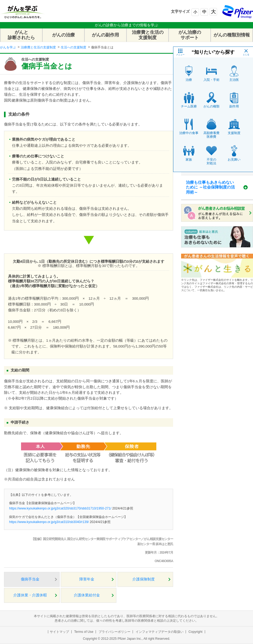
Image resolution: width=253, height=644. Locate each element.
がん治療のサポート (190, 35)
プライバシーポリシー (115, 632)
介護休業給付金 (87, 595)
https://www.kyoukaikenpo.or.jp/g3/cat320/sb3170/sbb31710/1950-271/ (60, 508)
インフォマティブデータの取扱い (160, 632)
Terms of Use (84, 632)
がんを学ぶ (8, 47)
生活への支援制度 (74, 47)
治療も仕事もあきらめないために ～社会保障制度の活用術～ (210, 187)
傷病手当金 (30, 579)
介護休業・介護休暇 (30, 595)
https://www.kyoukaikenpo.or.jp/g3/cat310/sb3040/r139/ (49, 522)
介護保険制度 (144, 579)
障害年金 (87, 579)
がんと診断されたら (21, 35)
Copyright (195, 632)
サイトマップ (59, 632)
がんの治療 (64, 35)
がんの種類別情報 (232, 35)
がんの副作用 (105, 35)
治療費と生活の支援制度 (148, 35)
